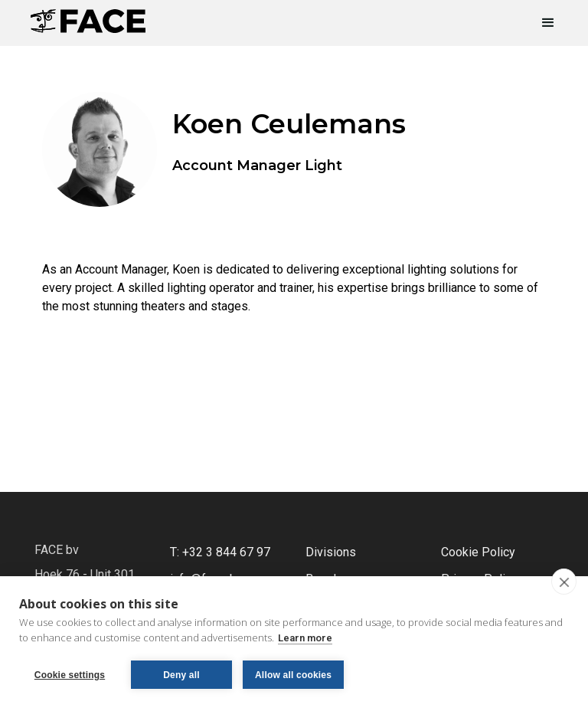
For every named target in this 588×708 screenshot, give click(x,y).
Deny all (181, 675)
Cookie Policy (478, 552)
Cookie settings (70, 675)
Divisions (331, 552)
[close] (564, 582)
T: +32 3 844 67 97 (220, 552)
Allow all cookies (293, 675)
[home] (88, 16)
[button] (541, 23)
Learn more (305, 638)
